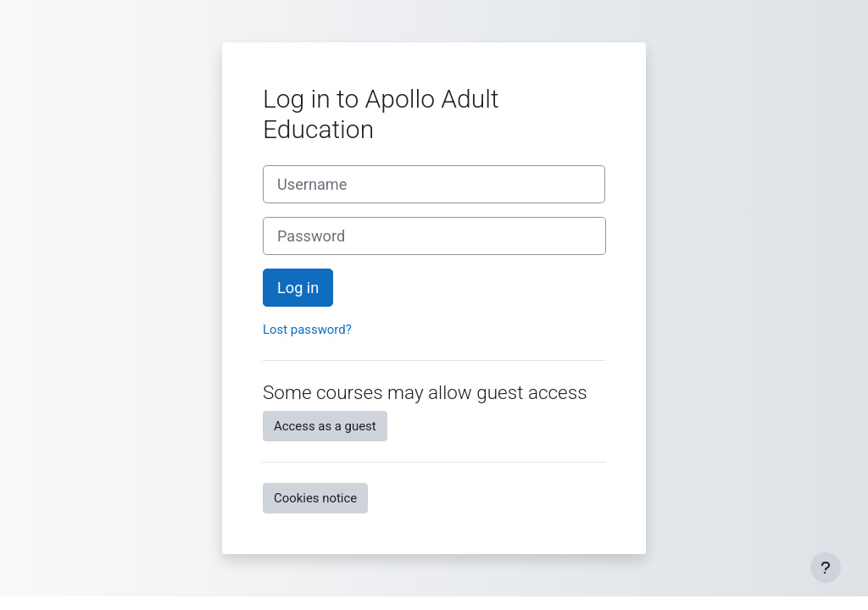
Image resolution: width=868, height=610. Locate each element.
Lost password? (307, 330)
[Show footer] (826, 568)
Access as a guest (325, 426)
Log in (298, 288)
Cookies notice (315, 498)
